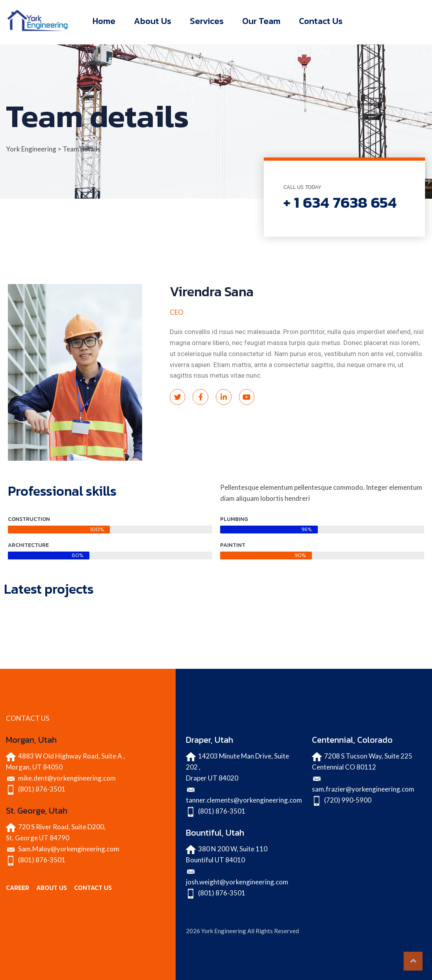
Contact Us (321, 21)
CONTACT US (93, 888)
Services (207, 21)
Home (104, 21)
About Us (153, 21)
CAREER (18, 888)
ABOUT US (52, 888)
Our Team (261, 21)
